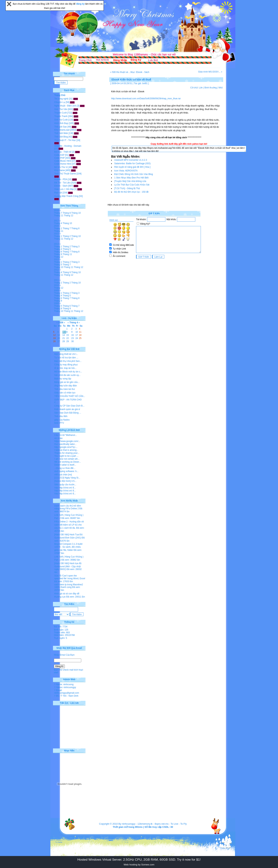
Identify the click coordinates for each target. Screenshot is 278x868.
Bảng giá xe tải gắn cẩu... (67, 382)
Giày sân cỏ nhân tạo (65, 393)
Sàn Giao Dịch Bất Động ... (68, 413)
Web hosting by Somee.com (139, 865)
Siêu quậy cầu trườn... (65, 485)
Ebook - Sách (61, 186)
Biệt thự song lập (63, 379)
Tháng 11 (59, 216)
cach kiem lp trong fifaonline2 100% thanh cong (69, 586)
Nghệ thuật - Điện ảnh (65, 106)
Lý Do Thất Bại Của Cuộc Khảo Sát (132, 185)
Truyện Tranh (61, 116)
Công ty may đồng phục (66, 365)
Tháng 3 (75, 247)
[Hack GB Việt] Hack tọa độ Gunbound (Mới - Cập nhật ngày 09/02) (68, 566)
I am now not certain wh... (67, 459)
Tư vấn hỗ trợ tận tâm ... (66, 358)
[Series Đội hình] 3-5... (65, 481)
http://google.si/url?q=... (66, 447)
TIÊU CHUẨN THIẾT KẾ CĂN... (70, 396)
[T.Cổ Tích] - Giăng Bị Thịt (127, 188)
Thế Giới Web (61, 133)
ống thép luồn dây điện (66, 386)
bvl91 (145, 83)
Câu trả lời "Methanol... (66, 435)
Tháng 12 (69, 216)
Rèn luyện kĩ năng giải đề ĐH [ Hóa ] (132, 167)
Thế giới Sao (61, 127)
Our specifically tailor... (65, 444)
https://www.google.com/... (67, 441)
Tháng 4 (58, 223)
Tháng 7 (58, 213)
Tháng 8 (67, 213)
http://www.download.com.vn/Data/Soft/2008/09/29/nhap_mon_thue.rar (146, 99)
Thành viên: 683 (62, 633)
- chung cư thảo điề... (65, 468)
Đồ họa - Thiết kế (63, 152)
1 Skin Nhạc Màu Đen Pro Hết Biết (131, 178)
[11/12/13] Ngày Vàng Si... (67, 478)
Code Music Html (63, 161)
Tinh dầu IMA (61, 416)
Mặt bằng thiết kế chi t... (66, 354)
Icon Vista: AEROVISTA (126, 171)
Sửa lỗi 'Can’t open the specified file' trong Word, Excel (70, 577)
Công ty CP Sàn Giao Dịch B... (69, 406)
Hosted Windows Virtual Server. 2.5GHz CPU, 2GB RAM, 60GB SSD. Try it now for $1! (139, 860)
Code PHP (59, 158)
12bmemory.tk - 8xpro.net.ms (153, 824)
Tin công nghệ (61, 99)
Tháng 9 (58, 254)
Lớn (201, 88)
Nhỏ (221, 88)
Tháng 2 (67, 236)
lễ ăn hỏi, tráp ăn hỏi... (65, 368)
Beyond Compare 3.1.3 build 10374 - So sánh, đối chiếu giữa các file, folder (68, 547)
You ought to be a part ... (66, 456)
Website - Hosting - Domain (68, 146)
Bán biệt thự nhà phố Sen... (68, 361)
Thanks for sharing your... (67, 453)
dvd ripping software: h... (66, 471)
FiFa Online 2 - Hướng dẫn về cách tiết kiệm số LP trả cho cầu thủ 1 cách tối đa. (69, 525)
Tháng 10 (76, 213)
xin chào (58, 438)
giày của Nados (62, 420)
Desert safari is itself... (65, 465)
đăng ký (81, 4)
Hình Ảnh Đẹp (61, 123)
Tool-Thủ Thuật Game (65, 174)
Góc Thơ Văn (61, 109)
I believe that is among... (66, 450)
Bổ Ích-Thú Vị (61, 167)
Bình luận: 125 (61, 630)
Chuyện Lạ (60, 102)
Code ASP (59, 155)
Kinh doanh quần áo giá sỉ (67, 409)
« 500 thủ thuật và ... (120, 72)
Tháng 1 (58, 228)
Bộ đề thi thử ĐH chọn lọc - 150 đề (131, 192)
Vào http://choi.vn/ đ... (65, 488)
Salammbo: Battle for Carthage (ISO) (132, 163)
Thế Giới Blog (61, 137)
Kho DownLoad (62, 130)
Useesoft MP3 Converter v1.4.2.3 (131, 160)
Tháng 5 (67, 249)
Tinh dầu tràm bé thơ (65, 389)
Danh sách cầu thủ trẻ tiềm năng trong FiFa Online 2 (68, 507)
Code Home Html (63, 164)
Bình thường (210, 88)
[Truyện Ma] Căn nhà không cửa (130, 181)
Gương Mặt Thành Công (66, 196)
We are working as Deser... (68, 462)
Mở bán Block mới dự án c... (68, 372)
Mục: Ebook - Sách (140, 72)
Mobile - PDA (61, 179)
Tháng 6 (58, 252)
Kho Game (60, 170)
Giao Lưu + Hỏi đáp (64, 189)
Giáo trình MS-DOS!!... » (210, 72)
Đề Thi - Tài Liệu (62, 183)
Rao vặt (58, 193)
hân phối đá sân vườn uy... (67, 375)
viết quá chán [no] (63, 475)
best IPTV (59, 423)
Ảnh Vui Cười (61, 120)
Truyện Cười (60, 113)
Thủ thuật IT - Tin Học (65, 140)
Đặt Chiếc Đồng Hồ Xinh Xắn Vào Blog (134, 174)
